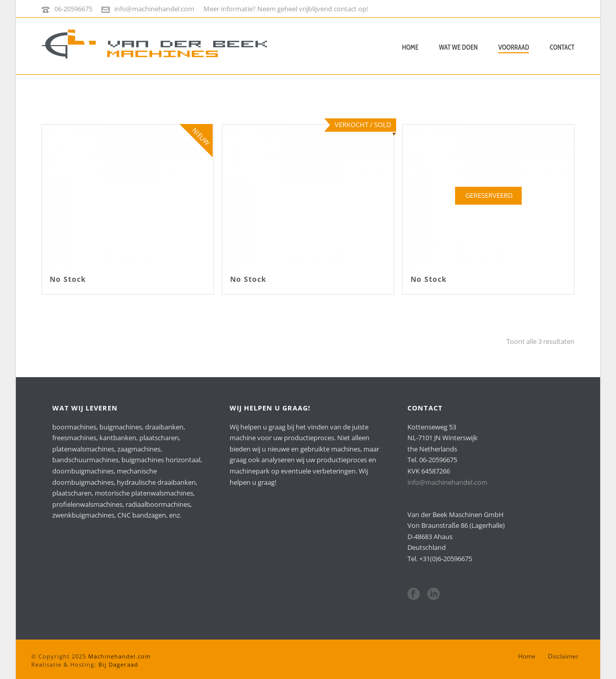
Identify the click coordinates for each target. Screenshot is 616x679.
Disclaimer (563, 656)
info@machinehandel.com (154, 9)
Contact (562, 47)
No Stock (68, 279)
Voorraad (514, 47)
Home (410, 47)
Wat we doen (459, 47)
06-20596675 (73, 9)
